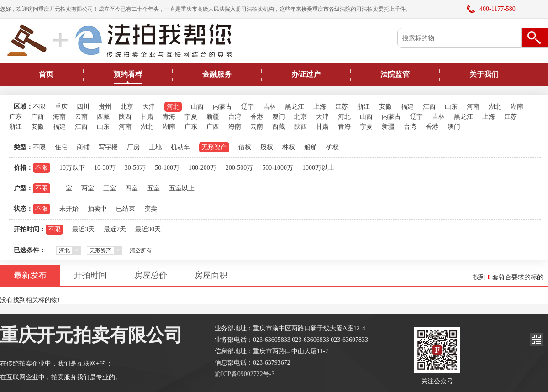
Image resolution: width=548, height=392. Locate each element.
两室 (88, 188)
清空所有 (141, 251)
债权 (245, 147)
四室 (132, 188)
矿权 (332, 147)
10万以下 (72, 168)
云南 (81, 117)
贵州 (105, 107)
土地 (155, 147)
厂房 (133, 147)
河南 (473, 107)
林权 (289, 147)
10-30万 (105, 168)
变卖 (151, 209)
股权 (267, 147)
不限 (39, 107)
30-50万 (135, 168)
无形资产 (214, 147)
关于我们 (484, 74)
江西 (429, 107)
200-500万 (240, 168)
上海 (320, 107)
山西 (197, 107)
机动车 (180, 147)
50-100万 (167, 168)
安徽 (385, 107)
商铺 (83, 147)
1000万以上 (318, 168)
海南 (59, 117)
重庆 (61, 107)
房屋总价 (151, 275)
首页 (46, 74)
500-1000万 (278, 168)
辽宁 (248, 107)
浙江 (364, 107)
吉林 (269, 107)
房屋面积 (211, 275)
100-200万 (203, 168)
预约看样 (128, 74)
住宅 (61, 147)
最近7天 (115, 229)
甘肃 (147, 117)
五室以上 (182, 188)
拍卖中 (97, 209)
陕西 (125, 117)
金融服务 (217, 74)
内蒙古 (222, 107)
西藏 (103, 117)
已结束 (126, 209)
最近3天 (83, 229)
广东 (16, 117)
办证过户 (306, 74)
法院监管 (395, 74)
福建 (407, 107)
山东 (451, 107)
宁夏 (191, 117)
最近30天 (148, 229)
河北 (173, 107)
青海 (169, 117)
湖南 (517, 107)
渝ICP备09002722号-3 (245, 374)
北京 (127, 107)
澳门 (279, 117)
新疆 (213, 117)
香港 (257, 117)
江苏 (342, 107)
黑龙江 (295, 107)
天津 (149, 107)
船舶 (311, 147)
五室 (153, 188)
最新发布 (30, 275)
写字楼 (108, 147)
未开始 (69, 209)
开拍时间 (90, 275)
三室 (110, 188)
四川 (83, 107)
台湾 (235, 117)
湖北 (495, 107)
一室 (66, 188)
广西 (37, 117)
